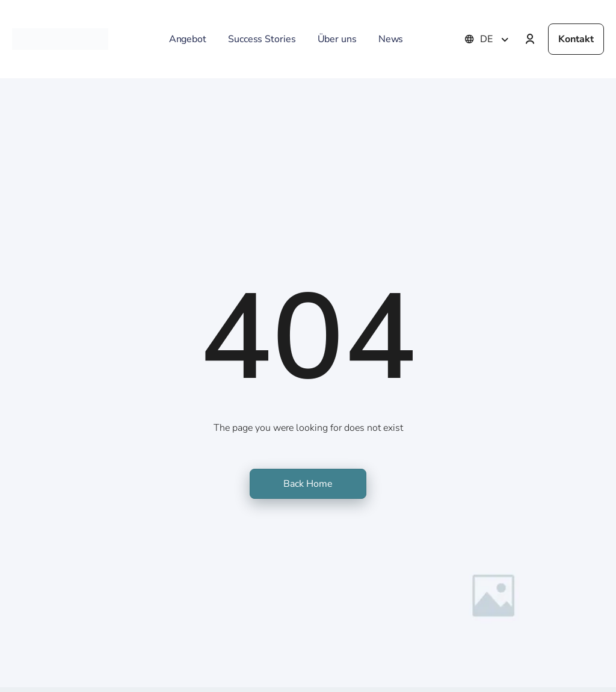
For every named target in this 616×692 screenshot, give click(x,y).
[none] (496, 39)
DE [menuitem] (486, 39)
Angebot (188, 39)
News (391, 39)
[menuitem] (496, 39)
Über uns (337, 39)
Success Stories (262, 39)
